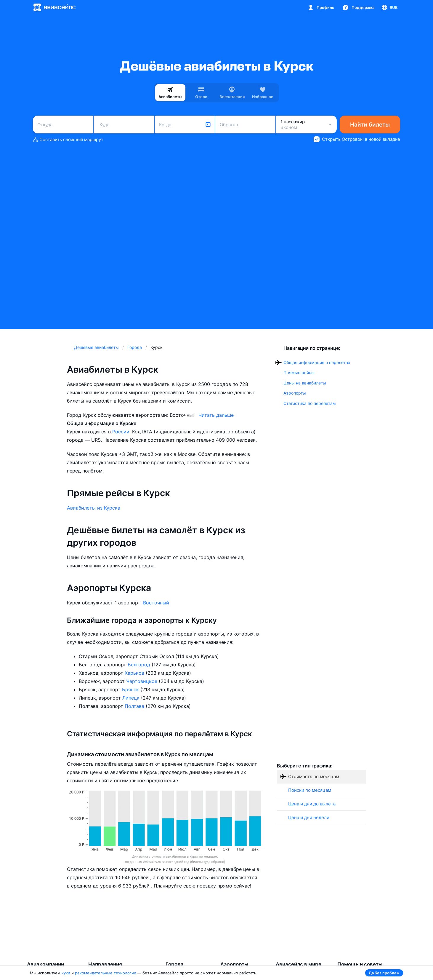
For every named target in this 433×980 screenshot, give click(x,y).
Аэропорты (295, 393)
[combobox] (63, 125)
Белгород (140, 665)
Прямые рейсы (299, 372)
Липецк (132, 698)
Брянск (131, 689)
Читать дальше (216, 415)
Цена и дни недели (309, 817)
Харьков (135, 673)
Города (175, 964)
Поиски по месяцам (310, 790)
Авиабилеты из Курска (94, 508)
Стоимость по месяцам (314, 777)
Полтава (135, 706)
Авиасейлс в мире (299, 964)
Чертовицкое (142, 681)
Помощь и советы (360, 964)
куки (66, 973)
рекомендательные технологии (106, 973)
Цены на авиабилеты (305, 383)
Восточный (156, 603)
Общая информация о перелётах (317, 362)
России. (122, 432)
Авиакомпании (45, 964)
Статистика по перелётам (310, 403)
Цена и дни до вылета (312, 804)
